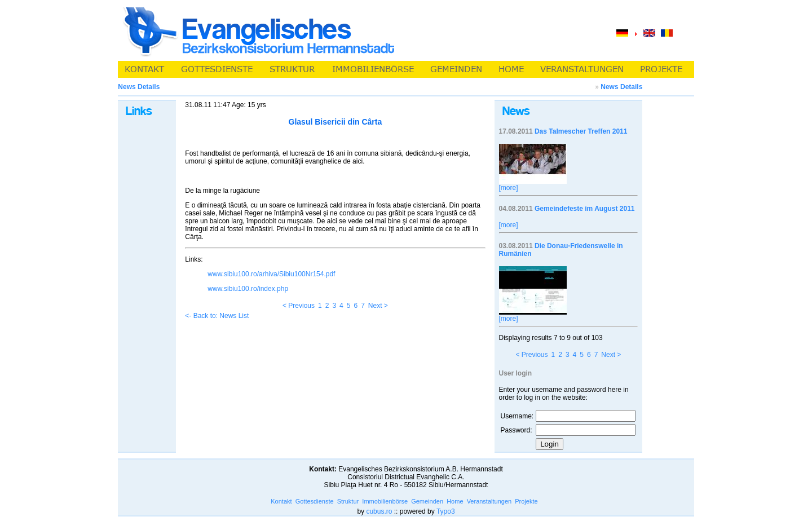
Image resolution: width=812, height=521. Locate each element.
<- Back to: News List (217, 316)
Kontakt (281, 501)
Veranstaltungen (489, 501)
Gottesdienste (315, 501)
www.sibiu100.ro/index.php (248, 289)
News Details (621, 87)
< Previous (299, 306)
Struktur (348, 501)
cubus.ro (379, 511)
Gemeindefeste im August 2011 (585, 209)
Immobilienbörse (385, 501)
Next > (378, 306)
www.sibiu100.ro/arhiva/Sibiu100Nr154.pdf (271, 274)
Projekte (526, 501)
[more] (509, 188)
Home (455, 501)
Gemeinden (427, 501)
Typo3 (446, 511)
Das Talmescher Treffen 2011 (581, 131)
